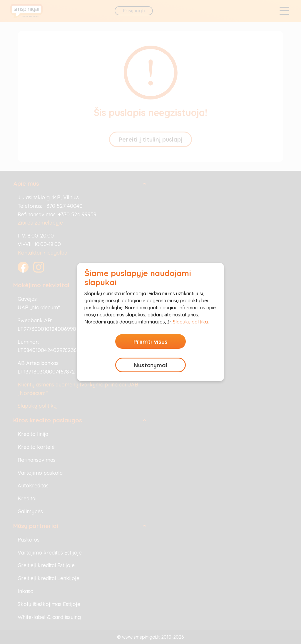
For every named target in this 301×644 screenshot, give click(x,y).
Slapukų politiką (190, 322)
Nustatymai (150, 365)
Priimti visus (150, 342)
